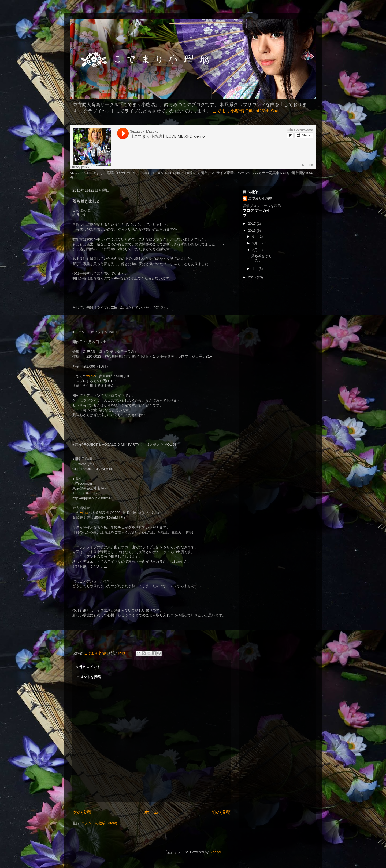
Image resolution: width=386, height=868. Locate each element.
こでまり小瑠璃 (260, 199)
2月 (255, 250)
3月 (255, 243)
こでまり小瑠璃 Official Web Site (245, 111)
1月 (255, 269)
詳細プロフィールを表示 (262, 206)
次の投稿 (82, 812)
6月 (255, 236)
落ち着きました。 (262, 258)
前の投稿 (221, 812)
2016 (252, 230)
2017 (252, 224)
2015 (252, 277)
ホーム (151, 812)
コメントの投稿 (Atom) (99, 823)
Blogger (215, 852)
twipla (91, 376)
